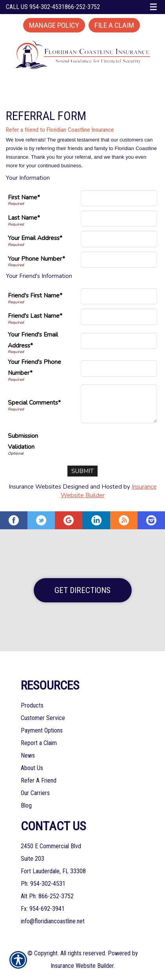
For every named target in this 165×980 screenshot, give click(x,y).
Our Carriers (35, 793)
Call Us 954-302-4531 (35, 7)
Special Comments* (34, 402)
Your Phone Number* (36, 259)
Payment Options (42, 730)
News (28, 755)
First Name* (24, 197)
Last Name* (24, 218)
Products (32, 705)
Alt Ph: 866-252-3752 (47, 896)
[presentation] (98, 443)
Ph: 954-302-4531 (43, 884)
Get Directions (82, 590)
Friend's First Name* (35, 295)
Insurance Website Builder (82, 966)
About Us (32, 768)
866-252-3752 (82, 7)
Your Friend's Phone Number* (34, 367)
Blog (26, 805)
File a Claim (114, 25)
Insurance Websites (35, 486)
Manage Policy (54, 25)
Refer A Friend (39, 780)
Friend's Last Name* (35, 316)
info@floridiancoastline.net (53, 921)
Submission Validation (23, 441)
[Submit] (82, 471)
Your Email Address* (35, 238)
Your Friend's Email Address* (33, 340)
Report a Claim (39, 743)
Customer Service (43, 718)
